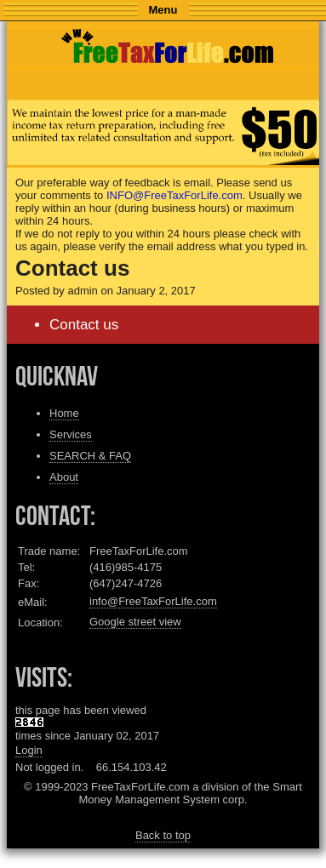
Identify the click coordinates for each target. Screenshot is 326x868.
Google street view (135, 622)
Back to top (163, 835)
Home (64, 413)
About (64, 477)
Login (29, 750)
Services (71, 434)
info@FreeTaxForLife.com (153, 601)
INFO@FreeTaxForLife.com (174, 195)
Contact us (84, 325)
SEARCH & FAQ (90, 456)
